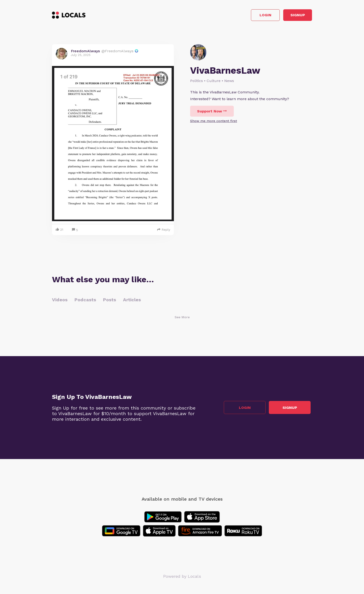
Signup (291, 16)
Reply (164, 231)
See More (182, 318)
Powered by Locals (182, 578)
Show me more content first (214, 122)
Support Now (212, 113)
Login (246, 16)
